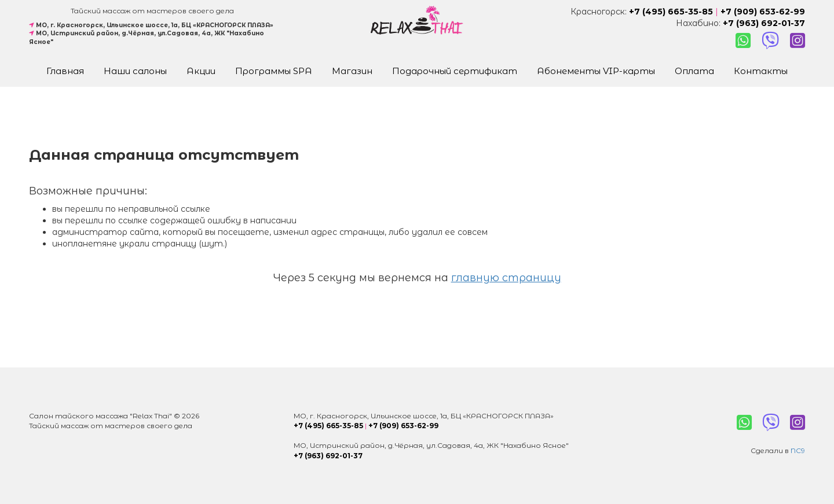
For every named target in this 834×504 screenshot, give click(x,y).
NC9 (798, 450)
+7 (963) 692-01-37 (764, 23)
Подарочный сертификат (455, 71)
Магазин (352, 71)
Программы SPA (274, 71)
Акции (201, 71)
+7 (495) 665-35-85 (671, 12)
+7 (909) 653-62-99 (763, 12)
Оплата (694, 71)
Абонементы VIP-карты (596, 71)
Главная (65, 71)
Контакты (761, 71)
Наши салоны (135, 71)
